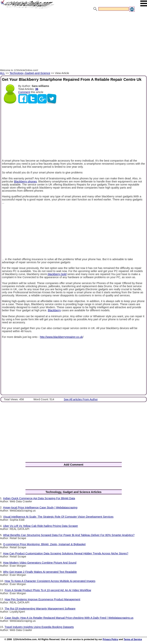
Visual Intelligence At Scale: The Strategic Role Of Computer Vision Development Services (58, 517)
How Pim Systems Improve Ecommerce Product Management (42, 599)
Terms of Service (133, 639)
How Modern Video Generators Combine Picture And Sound (40, 563)
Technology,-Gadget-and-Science (30, 73)
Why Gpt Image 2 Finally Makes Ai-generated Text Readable (40, 572)
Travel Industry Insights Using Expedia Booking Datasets (39, 627)
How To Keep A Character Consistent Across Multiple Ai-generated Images (50, 581)
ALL (2, 73)
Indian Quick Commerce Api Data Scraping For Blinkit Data (39, 498)
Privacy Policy (110, 639)
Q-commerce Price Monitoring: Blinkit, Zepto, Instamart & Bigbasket (44, 544)
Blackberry (54, 310)
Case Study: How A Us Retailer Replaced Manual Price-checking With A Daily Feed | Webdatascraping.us (69, 618)
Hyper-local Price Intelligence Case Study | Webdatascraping (40, 508)
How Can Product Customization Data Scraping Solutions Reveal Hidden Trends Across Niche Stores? (66, 553)
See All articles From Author (81, 399)
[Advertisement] (73, 41)
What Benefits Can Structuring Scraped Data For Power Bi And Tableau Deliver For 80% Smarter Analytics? (69, 535)
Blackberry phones (25, 181)
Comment (24, 92)
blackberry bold (57, 274)
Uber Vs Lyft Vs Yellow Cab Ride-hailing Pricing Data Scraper (40, 526)
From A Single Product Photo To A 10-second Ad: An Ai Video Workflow (48, 590)
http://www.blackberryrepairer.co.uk (61, 337)
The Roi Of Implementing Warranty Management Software (40, 609)
